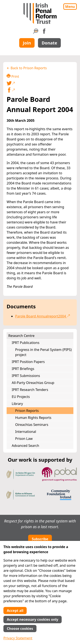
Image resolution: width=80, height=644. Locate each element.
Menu (70, 7)
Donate (49, 43)
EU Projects (21, 397)
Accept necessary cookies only (33, 619)
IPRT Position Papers (28, 362)
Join (27, 43)
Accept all (15, 611)
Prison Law (24, 439)
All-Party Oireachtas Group (33, 383)
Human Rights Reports (33, 418)
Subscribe (40, 539)
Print (13, 76)
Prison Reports (27, 411)
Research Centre (21, 336)
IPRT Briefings (23, 369)
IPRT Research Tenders (30, 390)
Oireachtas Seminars (32, 425)
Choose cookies (20, 629)
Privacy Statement (18, 638)
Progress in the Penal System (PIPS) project (43, 352)
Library (17, 404)
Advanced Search (25, 446)
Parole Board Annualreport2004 (43, 316)
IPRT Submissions (26, 376)
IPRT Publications (26, 343)
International (26, 432)
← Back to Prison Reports (27, 68)
